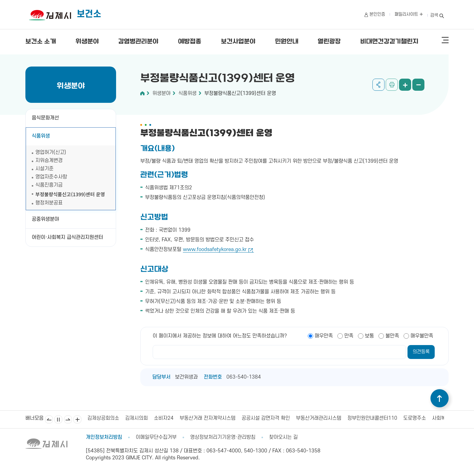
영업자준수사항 (51, 177)
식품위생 (41, 136)
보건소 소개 (41, 42)
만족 (349, 336)
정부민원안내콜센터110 (372, 418)
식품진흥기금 (49, 185)
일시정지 (58, 419)
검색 (434, 15)
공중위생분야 (45, 219)
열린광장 (329, 42)
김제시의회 (136, 418)
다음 (68, 419)
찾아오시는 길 (283, 437)
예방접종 (190, 42)
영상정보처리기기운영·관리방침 (223, 437)
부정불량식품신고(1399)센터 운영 (70, 194)
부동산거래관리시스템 (319, 418)
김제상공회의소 (103, 418)
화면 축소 (418, 85)
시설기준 (44, 169)
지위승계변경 (49, 161)
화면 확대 (405, 85)
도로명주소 (415, 418)
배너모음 (77, 419)
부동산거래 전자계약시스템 (208, 418)
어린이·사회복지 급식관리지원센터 (67, 237)
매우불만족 (422, 336)
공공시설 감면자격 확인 (266, 418)
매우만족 (324, 336)
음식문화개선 (45, 118)
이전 (49, 419)
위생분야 (87, 42)
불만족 (392, 336)
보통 (369, 336)
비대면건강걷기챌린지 (389, 42)
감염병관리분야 (138, 42)
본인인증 (377, 14)
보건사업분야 (238, 42)
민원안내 (287, 42)
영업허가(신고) (51, 152)
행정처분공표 (52, 203)
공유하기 (378, 85)
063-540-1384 (244, 377)
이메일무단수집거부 (156, 437)
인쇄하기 (392, 85)
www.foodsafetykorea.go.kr (215, 249)
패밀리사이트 (409, 14)
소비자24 (164, 418)
